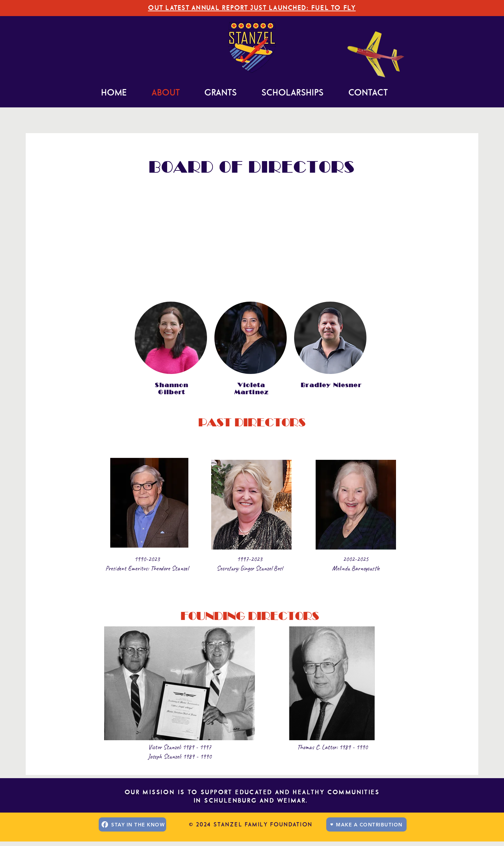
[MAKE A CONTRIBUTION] (366, 824)
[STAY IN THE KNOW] (132, 824)
